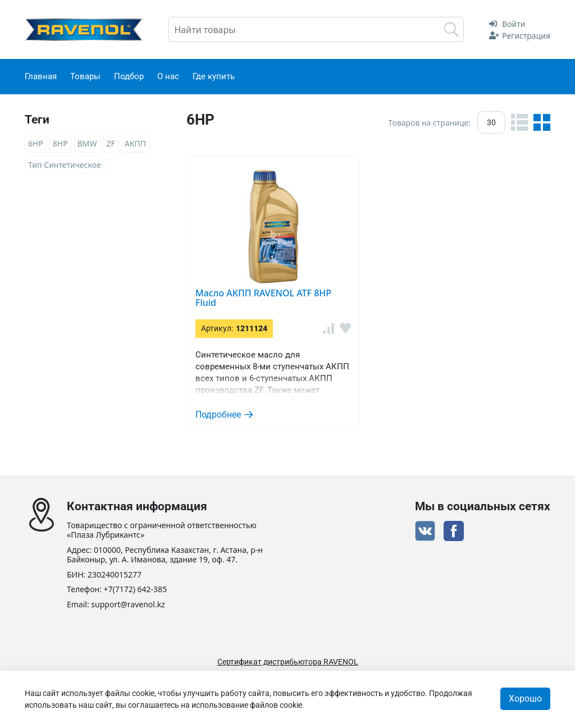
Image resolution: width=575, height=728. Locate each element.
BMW (87, 143)
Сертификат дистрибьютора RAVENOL (288, 662)
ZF (111, 143)
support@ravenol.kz (128, 605)
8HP (60, 143)
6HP (36, 143)
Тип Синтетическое (65, 165)
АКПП (135, 143)
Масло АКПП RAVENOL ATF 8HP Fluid (263, 298)
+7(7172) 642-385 (136, 590)
